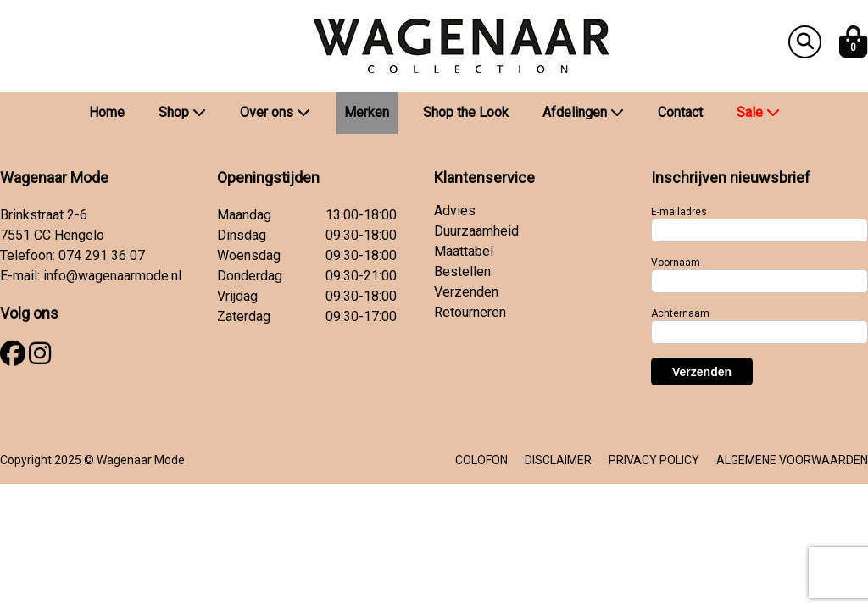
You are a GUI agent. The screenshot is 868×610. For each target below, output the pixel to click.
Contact (680, 112)
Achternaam (680, 313)
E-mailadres (679, 212)
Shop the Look (466, 112)
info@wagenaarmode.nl (112, 276)
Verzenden (466, 292)
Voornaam (676, 263)
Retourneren (470, 312)
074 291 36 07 (102, 255)
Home (107, 112)
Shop (182, 112)
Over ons (275, 112)
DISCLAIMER (558, 460)
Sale (758, 112)
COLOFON (481, 460)
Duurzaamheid (476, 231)
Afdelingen (583, 112)
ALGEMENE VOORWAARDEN (792, 460)
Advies (455, 211)
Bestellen (462, 272)
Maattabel (464, 251)
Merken (367, 112)
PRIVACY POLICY (654, 460)
